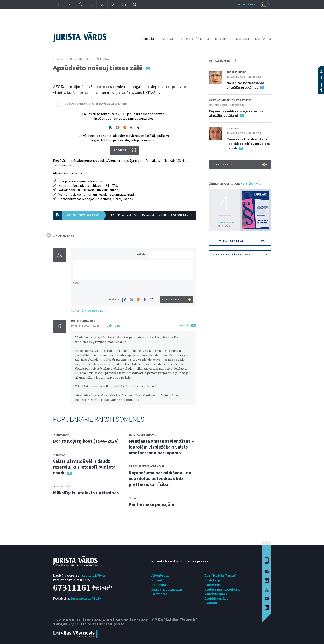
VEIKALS (169, 39)
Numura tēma (62, 486)
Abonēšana (161, 575)
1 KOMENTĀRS (64, 235)
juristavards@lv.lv (86, 598)
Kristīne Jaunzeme (221, 100)
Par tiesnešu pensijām (151, 504)
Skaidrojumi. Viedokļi (143, 435)
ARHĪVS (261, 39)
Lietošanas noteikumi (222, 589)
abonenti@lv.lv (93, 575)
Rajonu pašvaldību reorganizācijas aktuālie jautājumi (236, 113)
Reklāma (159, 585)
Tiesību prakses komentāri (146, 466)
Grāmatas (160, 594)
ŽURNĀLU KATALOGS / (236, 183)
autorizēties (246, 4)
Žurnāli (157, 580)
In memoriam (61, 435)
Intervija (59, 455)
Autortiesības (216, 594)
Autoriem (212, 585)
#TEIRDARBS (218, 39)
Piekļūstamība (217, 598)
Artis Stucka (243, 100)
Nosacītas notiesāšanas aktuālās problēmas (246, 85)
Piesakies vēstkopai (240, 255)
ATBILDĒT (185, 325)
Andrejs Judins (237, 72)
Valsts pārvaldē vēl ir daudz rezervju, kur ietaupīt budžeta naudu (84, 467)
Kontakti (212, 603)
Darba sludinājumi (167, 589)
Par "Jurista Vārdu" (220, 575)
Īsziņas (105, 59)
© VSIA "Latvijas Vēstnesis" (174, 619)
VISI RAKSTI (240, 165)
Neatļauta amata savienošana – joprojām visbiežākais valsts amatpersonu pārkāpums (161, 447)
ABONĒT (120, 150)
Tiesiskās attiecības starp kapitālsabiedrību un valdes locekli (248, 144)
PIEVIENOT (171, 300)
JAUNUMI (241, 39)
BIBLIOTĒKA (192, 39)
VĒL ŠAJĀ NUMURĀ (223, 61)
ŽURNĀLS (149, 39)
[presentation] (171, 288)
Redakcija (213, 580)
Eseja (132, 498)
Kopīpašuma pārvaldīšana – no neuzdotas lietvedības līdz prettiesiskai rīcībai (160, 478)
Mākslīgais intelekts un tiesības (86, 493)
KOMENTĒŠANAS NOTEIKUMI (89, 311)
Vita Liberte (234, 128)
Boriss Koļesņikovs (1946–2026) (86, 441)
